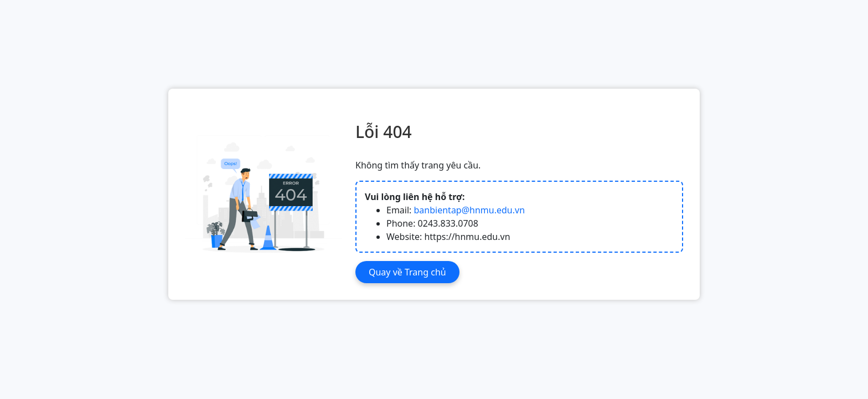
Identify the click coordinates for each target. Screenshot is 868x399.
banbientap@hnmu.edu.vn (470, 210)
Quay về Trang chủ (407, 272)
